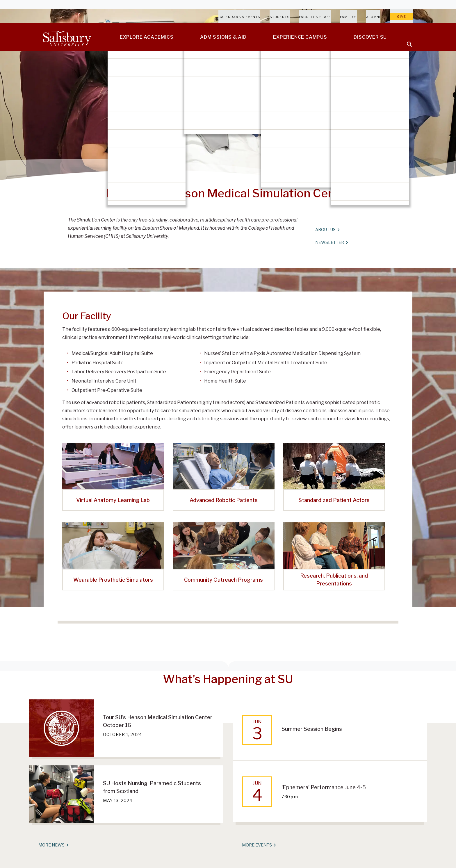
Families (348, 17)
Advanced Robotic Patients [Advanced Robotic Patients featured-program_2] (224, 500)
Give (401, 17)
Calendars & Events (239, 17)
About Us (327, 230)
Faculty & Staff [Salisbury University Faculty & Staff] (315, 17)
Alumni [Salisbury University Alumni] (373, 17)
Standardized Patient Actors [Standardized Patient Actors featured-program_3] (334, 500)
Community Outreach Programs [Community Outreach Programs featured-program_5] (223, 580)
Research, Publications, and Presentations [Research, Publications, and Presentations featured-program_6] (334, 580)
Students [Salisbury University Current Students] (280, 17)
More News (53, 845)
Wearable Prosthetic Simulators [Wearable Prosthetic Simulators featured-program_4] (113, 580)
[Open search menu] (406, 41)
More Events (259, 845)
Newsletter (331, 242)
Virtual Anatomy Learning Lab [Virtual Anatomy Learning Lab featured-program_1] (113, 500)
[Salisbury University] (67, 37)
